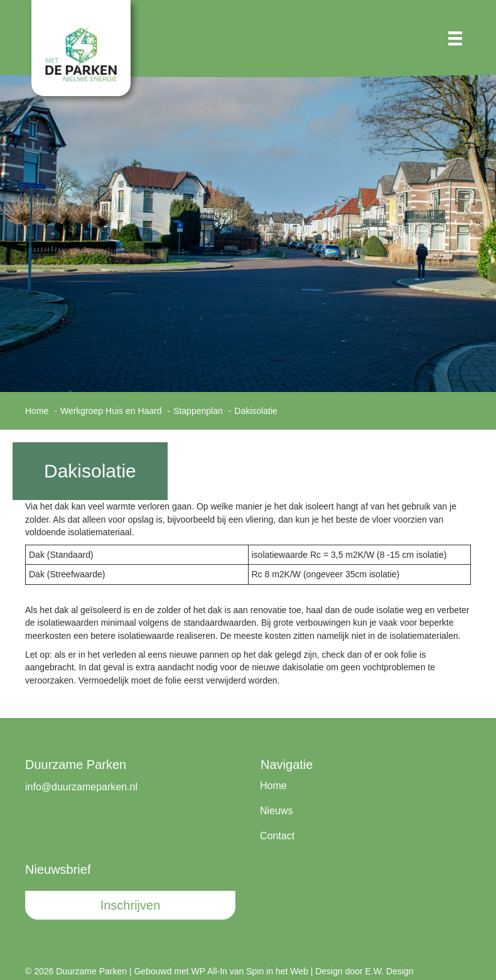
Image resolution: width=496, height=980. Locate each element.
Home (273, 786)
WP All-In (209, 971)
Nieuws (276, 811)
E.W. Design (390, 971)
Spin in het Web (277, 971)
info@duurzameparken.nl (81, 787)
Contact (277, 836)
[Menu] (455, 38)
